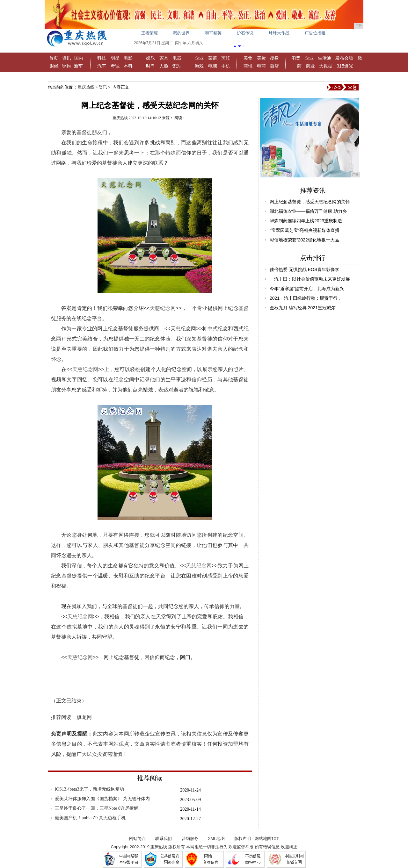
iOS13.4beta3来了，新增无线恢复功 (89, 789)
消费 (296, 58)
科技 (102, 58)
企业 (199, 58)
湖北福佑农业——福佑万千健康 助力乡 (308, 211)
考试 (115, 66)
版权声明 (243, 839)
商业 (310, 66)
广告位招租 (315, 33)
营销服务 (190, 839)
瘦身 (274, 58)
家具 (164, 58)
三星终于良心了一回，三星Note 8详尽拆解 (97, 808)
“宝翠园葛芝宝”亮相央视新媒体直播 (305, 230)
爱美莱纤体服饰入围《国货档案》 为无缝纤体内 (102, 799)
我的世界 (181, 33)
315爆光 (345, 66)
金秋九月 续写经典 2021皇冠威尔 (303, 308)
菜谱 (213, 58)
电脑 (213, 66)
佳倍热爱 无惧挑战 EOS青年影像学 (305, 269)
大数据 (326, 66)
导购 (66, 66)
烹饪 (226, 58)
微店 (274, 66)
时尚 (150, 66)
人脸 (164, 66)
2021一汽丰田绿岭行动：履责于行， (306, 298)
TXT (275, 839)
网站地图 (263, 839)
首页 (54, 58)
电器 (177, 58)
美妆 (261, 58)
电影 (128, 58)
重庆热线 (86, 87)
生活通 (324, 58)
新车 (78, 66)
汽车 (102, 66)
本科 (128, 66)
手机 (226, 66)
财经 (54, 66)
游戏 (199, 66)
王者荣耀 (149, 33)
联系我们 (164, 839)
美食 (248, 58)
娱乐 (150, 58)
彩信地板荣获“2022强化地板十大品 (304, 240)
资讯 (67, 58)
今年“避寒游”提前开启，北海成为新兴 (307, 289)
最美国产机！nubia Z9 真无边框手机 (90, 818)
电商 (261, 66)
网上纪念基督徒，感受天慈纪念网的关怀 (310, 202)
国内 (79, 58)
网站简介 (137, 839)
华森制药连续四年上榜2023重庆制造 (306, 221)
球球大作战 (279, 33)
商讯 (248, 66)
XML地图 (216, 839)
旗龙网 (84, 717)
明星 (115, 58)
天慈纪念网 (163, 308)
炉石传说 (245, 33)
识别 (177, 66)
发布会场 (344, 58)
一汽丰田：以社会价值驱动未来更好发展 (310, 279)
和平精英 (213, 33)
